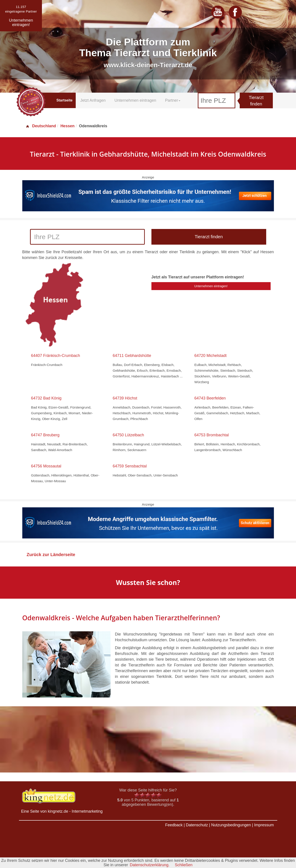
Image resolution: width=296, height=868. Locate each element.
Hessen (68, 126)
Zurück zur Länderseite (51, 555)
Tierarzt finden (256, 101)
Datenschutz (197, 825)
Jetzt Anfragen (93, 100)
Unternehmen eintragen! (211, 286)
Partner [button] (173, 100)
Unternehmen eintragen (135, 100)
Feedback (174, 825)
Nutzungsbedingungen (231, 825)
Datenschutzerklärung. (150, 865)
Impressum (264, 825)
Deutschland (41, 126)
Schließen (184, 865)
